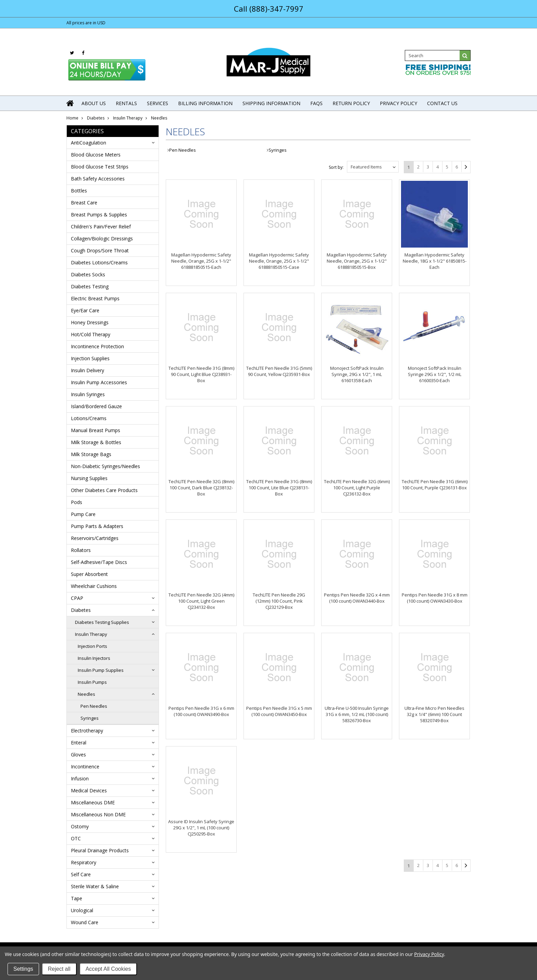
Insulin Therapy (128, 118)
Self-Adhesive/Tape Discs (99, 562)
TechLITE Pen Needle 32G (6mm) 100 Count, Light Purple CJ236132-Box (357, 488)
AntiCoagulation (89, 143)
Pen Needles (94, 706)
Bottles (79, 191)
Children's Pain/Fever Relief (101, 227)
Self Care (81, 874)
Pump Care (83, 514)
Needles (86, 694)
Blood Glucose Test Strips (100, 167)
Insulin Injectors (94, 658)
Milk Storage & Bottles (96, 442)
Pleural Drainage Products (100, 850)
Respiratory (84, 862)
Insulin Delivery (88, 370)
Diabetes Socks (88, 274)
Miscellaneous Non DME (98, 814)
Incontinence (85, 767)
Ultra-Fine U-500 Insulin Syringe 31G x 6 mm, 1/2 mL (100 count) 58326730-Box (357, 714)
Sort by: (336, 167)
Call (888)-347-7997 (269, 9)
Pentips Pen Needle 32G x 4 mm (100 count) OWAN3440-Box (357, 598)
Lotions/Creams (89, 418)
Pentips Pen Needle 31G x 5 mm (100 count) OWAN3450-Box (279, 711)
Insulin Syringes (88, 394)
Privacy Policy (429, 954)
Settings (23, 969)
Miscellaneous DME (93, 802)
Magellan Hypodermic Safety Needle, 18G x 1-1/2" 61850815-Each (435, 261)
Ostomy (80, 826)
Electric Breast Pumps (95, 298)
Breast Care (84, 203)
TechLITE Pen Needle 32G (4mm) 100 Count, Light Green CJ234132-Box (201, 601)
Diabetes (96, 118)
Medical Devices (89, 790)
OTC (76, 838)
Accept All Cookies (108, 969)
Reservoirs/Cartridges (95, 538)
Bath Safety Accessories (98, 179)
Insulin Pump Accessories (99, 382)
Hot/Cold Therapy (91, 334)
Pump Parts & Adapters (97, 526)
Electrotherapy (87, 731)
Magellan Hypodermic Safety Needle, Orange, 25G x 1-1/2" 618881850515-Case (279, 261)
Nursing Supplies (89, 478)
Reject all (59, 969)
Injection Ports (92, 646)
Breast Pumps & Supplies (99, 215)
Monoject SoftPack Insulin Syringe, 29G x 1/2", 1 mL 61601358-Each (357, 374)
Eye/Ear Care (85, 310)
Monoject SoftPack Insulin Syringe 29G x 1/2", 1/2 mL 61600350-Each (435, 374)
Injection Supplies (90, 358)
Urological (82, 910)
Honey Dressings (90, 322)
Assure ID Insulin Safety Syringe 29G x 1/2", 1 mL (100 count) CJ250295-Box (201, 828)
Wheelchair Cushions (94, 586)
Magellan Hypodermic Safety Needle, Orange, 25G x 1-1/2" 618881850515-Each (201, 261)
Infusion (80, 778)
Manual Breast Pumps (96, 430)
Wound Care (85, 922)
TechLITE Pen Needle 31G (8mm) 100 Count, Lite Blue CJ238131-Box (279, 488)
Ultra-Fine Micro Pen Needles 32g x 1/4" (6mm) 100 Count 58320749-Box (434, 714)
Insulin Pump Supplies (101, 670)
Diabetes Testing (90, 286)
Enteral (79, 743)
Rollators (81, 550)
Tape (77, 898)
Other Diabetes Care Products (104, 490)
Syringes (90, 718)
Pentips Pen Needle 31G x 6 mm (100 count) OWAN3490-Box (201, 711)
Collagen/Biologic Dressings (102, 238)
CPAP (77, 598)
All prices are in (86, 23)
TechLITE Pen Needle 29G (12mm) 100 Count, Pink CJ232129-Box (279, 601)
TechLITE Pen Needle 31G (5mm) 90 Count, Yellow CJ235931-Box (279, 371)
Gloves (78, 755)
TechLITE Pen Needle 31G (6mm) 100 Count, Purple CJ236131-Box (435, 485)
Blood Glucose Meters (96, 155)
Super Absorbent (89, 574)
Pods (77, 502)
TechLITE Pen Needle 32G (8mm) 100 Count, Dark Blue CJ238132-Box (201, 488)
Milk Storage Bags (91, 454)
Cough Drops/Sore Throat (100, 250)
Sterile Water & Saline (95, 886)
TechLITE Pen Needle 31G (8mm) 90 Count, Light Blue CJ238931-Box (201, 374)
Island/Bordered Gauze (96, 406)
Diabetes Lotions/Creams (99, 262)
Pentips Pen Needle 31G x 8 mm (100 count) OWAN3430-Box (435, 598)
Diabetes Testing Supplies (102, 622)
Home (72, 118)
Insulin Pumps (92, 682)
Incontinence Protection (97, 346)
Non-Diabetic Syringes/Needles (105, 466)
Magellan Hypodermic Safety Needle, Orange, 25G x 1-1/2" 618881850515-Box (357, 261)
